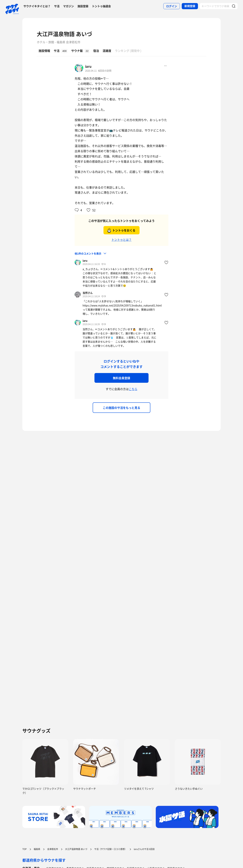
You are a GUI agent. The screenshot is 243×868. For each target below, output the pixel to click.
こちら (133, 389)
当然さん (88, 293)
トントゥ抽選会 (101, 6)
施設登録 (83, 6)
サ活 (57, 6)
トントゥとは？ (121, 240)
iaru (88, 66)
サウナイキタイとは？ (37, 6)
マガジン (69, 6)
